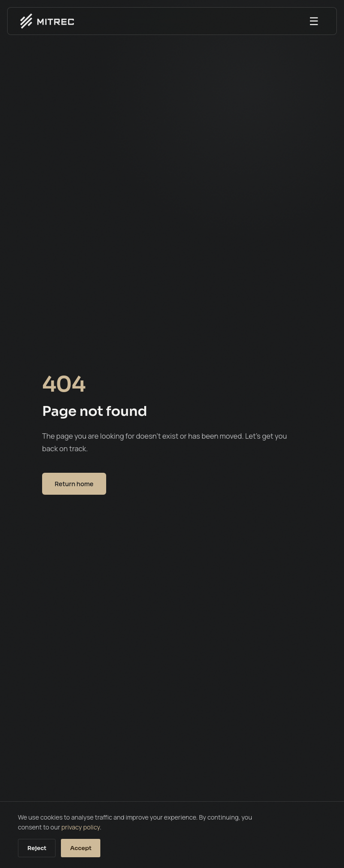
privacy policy (81, 827)
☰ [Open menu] (314, 21)
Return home (74, 484)
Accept (81, 848)
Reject (37, 848)
